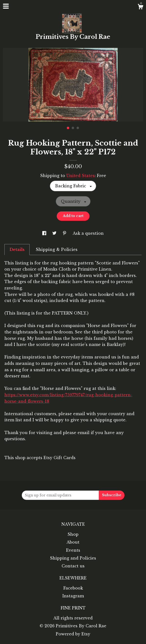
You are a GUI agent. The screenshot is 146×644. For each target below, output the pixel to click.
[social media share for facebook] (45, 233)
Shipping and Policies (73, 558)
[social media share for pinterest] (65, 233)
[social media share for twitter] (55, 233)
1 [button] (68, 128)
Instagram (73, 596)
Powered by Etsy (73, 634)
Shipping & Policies (57, 249)
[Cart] (140, 7)
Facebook (73, 588)
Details (17, 249)
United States (80, 176)
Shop (73, 534)
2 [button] (73, 128)
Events (73, 550)
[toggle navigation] (6, 6)
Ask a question (88, 233)
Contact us (73, 566)
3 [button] (78, 128)
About (73, 542)
